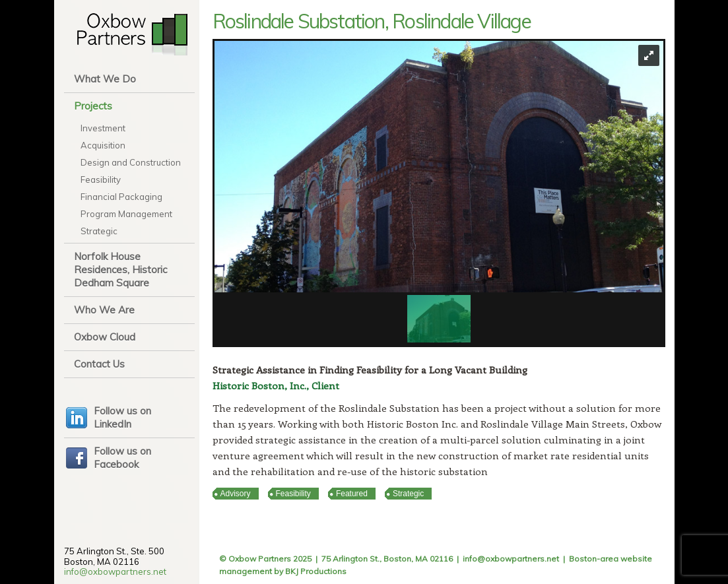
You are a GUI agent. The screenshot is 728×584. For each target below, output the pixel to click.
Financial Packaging (121, 197)
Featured (352, 494)
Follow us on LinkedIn (122, 417)
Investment (103, 128)
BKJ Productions (316, 571)
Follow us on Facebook (122, 458)
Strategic (99, 231)
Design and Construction (131, 162)
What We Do (105, 79)
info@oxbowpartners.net (115, 571)
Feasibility (101, 179)
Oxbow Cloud (105, 337)
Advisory (236, 494)
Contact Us (99, 364)
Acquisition (103, 145)
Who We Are (104, 310)
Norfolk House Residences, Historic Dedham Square (120, 270)
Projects (93, 106)
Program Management (126, 214)
